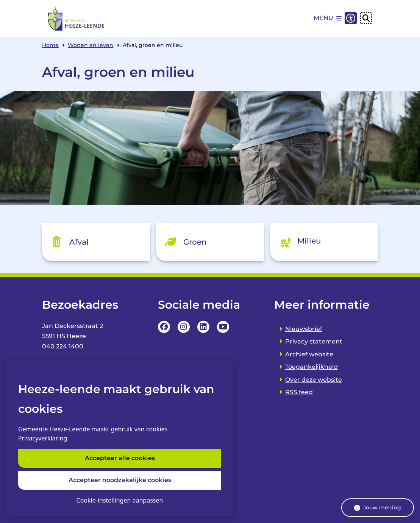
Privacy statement (314, 341)
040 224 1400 (63, 346)
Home (50, 45)
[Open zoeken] (366, 18)
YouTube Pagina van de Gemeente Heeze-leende (223, 327)
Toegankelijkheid (311, 367)
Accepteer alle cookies (120, 458)
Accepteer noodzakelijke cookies (120, 480)
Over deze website (314, 380)
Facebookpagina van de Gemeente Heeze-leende (164, 327)
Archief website (309, 354)
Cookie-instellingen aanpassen (120, 500)
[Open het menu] (328, 18)
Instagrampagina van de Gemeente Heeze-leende (184, 327)
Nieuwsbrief (304, 329)
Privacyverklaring (43, 439)
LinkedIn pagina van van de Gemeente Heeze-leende (203, 327)
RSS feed (299, 392)
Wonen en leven (91, 45)
